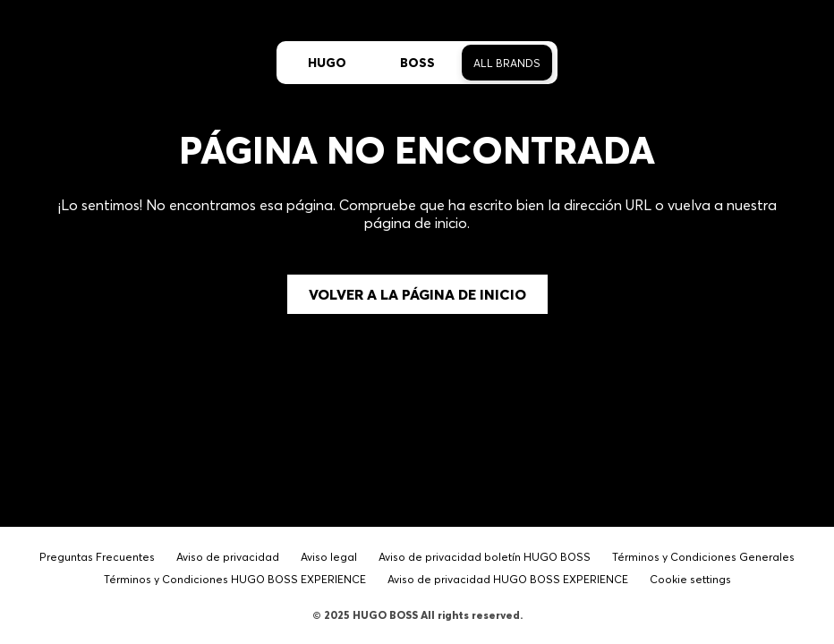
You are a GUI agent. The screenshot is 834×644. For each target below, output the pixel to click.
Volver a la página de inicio (417, 294)
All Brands (507, 63)
